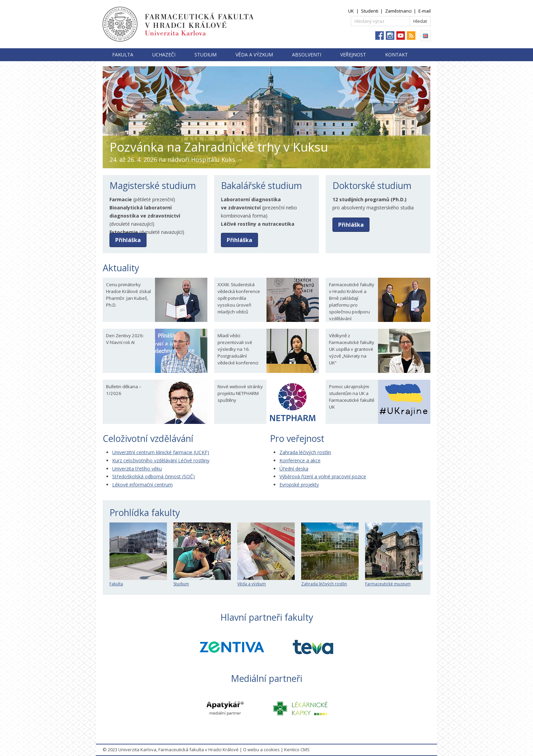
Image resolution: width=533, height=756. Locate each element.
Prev (111, 117)
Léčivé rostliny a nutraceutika (258, 224)
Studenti (370, 11)
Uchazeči (164, 55)
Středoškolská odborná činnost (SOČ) (153, 476)
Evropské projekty (299, 485)
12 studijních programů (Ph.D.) (369, 199)
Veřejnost (353, 55)
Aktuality (121, 268)
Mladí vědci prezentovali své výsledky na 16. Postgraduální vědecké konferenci (238, 349)
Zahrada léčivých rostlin (305, 452)
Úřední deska (294, 469)
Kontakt (397, 55)
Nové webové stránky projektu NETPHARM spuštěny (240, 393)
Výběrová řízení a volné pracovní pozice (323, 476)
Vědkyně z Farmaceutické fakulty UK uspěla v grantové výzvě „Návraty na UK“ (352, 349)
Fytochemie (124, 232)
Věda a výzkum (254, 55)
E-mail (425, 11)
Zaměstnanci (398, 11)
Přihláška (128, 240)
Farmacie (121, 199)
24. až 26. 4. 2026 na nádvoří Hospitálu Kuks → (176, 159)
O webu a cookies (261, 750)
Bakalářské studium (261, 186)
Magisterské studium (153, 186)
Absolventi (307, 55)
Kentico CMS (297, 750)
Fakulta (123, 55)
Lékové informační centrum (142, 485)
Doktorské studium (372, 186)
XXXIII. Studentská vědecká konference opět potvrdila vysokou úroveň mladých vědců (239, 298)
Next (422, 117)
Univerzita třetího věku (137, 469)
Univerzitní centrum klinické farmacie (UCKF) (161, 452)
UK (351, 11)
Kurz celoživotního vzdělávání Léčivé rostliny (161, 460)
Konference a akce (300, 460)
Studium (205, 55)
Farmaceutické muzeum (394, 581)
